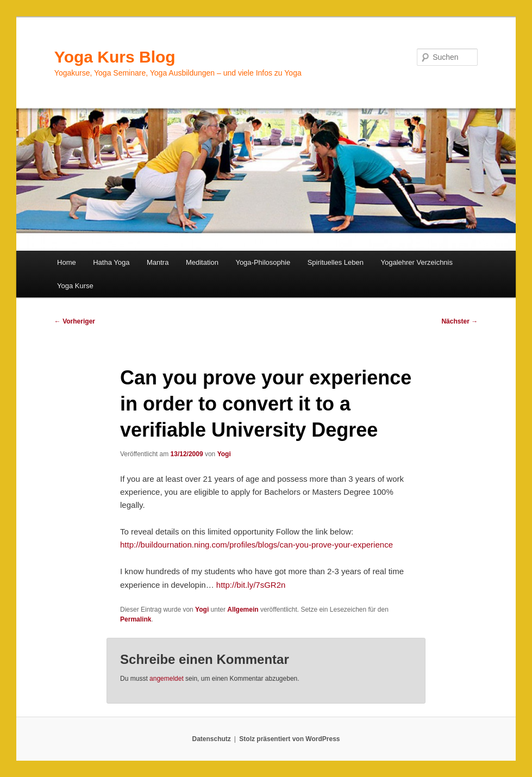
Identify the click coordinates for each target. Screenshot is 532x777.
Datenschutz (212, 739)
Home (67, 262)
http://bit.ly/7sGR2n (251, 585)
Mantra (158, 262)
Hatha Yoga (111, 262)
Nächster (459, 321)
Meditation (202, 262)
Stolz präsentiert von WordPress (289, 739)
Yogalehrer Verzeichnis (417, 262)
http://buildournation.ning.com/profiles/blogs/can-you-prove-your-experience (256, 545)
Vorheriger (75, 321)
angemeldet (167, 679)
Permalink (136, 619)
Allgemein (243, 610)
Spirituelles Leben (336, 262)
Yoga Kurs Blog (115, 57)
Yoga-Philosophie (263, 262)
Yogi (224, 454)
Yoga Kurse (75, 286)
